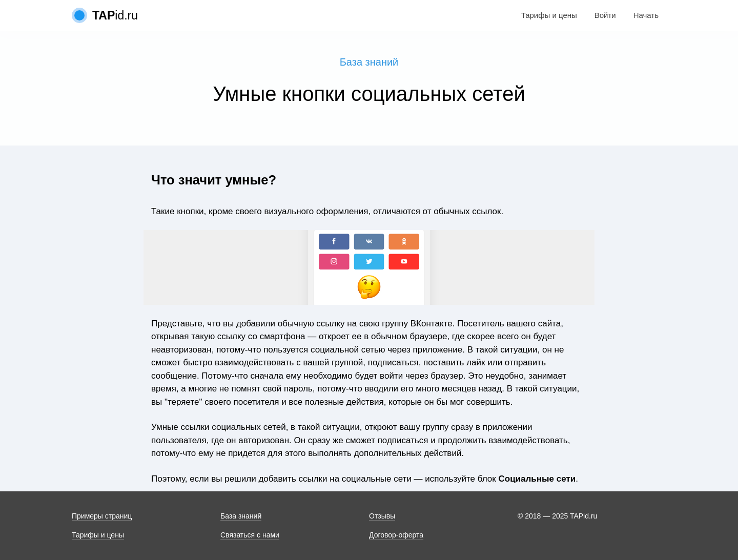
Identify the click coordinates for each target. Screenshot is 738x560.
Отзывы (382, 516)
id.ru (115, 15)
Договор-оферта (396, 535)
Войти (605, 15)
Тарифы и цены (549, 15)
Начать (646, 15)
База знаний (369, 62)
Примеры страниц (102, 516)
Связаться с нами (250, 535)
